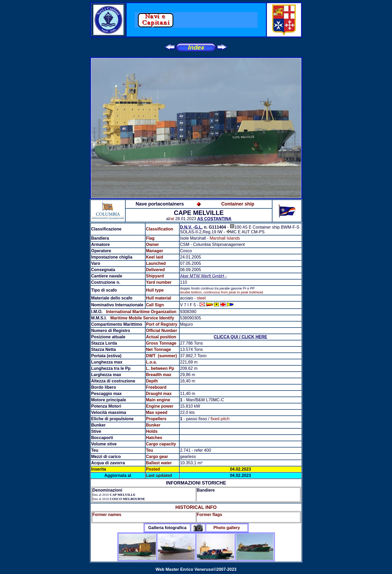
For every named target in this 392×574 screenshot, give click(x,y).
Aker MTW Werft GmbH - (203, 276)
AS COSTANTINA (214, 219)
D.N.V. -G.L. (192, 227)
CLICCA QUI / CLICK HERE (240, 337)
